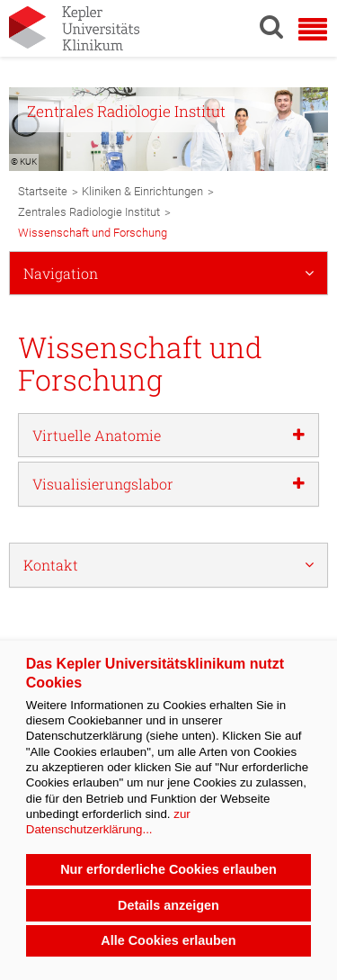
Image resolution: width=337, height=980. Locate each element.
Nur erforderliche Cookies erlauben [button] (168, 869)
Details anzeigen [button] (168, 905)
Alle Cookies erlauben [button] (168, 940)
